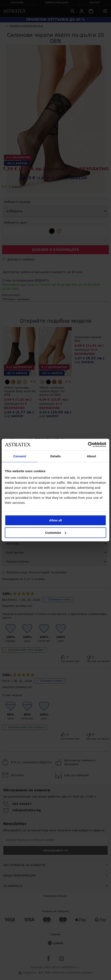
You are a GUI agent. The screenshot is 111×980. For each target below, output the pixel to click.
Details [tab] (55, 456)
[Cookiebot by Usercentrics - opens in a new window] (88, 445)
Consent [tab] (20, 456)
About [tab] (91, 456)
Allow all (56, 520)
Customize (56, 533)
